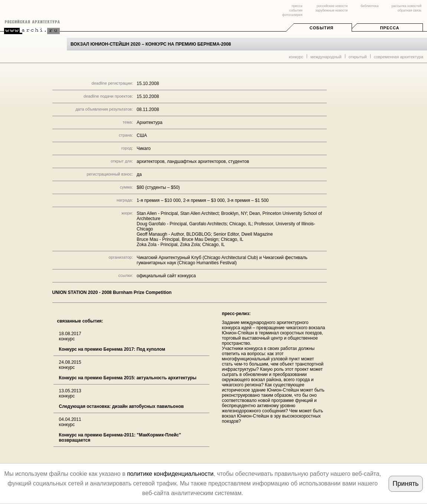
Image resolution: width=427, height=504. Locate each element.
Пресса (389, 28)
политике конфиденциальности (170, 474)
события (296, 10)
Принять (405, 484)
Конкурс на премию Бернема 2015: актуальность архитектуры (128, 378)
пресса (297, 6)
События (322, 28)
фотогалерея (292, 15)
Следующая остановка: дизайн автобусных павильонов (121, 406)
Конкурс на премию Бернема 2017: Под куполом (112, 349)
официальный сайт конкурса (166, 276)
